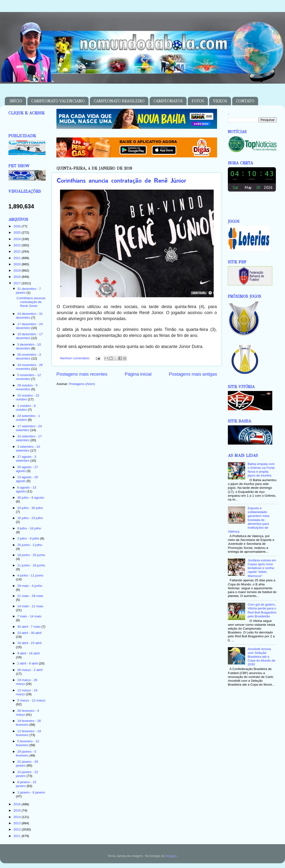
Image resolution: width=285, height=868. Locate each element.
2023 (18, 245)
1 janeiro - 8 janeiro (31, 792)
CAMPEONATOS (168, 101)
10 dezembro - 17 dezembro (29, 336)
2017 (18, 283)
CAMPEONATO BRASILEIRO (119, 101)
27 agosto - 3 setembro (26, 459)
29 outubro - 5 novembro (27, 387)
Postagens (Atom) (82, 384)
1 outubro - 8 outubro (26, 408)
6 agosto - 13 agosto (26, 489)
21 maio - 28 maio (30, 596)
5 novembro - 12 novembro (28, 377)
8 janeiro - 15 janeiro (26, 784)
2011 (18, 836)
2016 (18, 804)
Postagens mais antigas (193, 374)
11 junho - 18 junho (31, 565)
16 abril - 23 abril (29, 643)
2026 (18, 226)
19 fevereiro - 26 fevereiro (28, 723)
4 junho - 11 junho (30, 575)
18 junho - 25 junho (31, 555)
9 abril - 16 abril (28, 653)
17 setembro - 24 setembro (29, 428)
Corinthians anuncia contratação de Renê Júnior (121, 180)
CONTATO (245, 101)
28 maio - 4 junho (30, 586)
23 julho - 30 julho (30, 508)
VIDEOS (220, 101)
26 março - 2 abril (30, 670)
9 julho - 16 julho (29, 528)
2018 (18, 277)
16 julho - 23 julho (30, 518)
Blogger (171, 856)
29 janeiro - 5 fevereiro (26, 753)
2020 (18, 264)
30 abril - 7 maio (29, 627)
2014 (18, 817)
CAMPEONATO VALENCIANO (58, 101)
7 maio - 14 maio (29, 616)
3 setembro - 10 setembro (28, 449)
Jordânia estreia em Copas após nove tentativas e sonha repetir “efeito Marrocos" (262, 568)
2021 (18, 258)
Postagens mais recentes (82, 374)
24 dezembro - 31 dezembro (29, 316)
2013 (18, 823)
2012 (18, 829)
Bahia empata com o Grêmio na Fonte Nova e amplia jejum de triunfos (261, 470)
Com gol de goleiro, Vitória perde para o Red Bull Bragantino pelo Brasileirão (262, 610)
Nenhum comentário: (76, 358)
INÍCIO (16, 101)
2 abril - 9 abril (28, 663)
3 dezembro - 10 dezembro (28, 346)
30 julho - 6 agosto (31, 498)
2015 (18, 810)
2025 (18, 232)
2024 (18, 239)
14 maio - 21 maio (30, 606)
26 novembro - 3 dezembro (28, 356)
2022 (18, 251)
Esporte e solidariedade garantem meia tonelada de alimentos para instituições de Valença (249, 520)
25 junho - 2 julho (30, 545)
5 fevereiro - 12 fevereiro (27, 743)
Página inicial (138, 374)
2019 (18, 270)
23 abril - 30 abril (29, 633)
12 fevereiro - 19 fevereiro (28, 733)
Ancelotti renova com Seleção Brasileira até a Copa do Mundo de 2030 (261, 657)
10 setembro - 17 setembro (29, 438)
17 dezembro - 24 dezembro (29, 326)
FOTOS (198, 101)
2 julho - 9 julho (29, 538)
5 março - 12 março (31, 700)
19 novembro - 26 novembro (29, 367)
